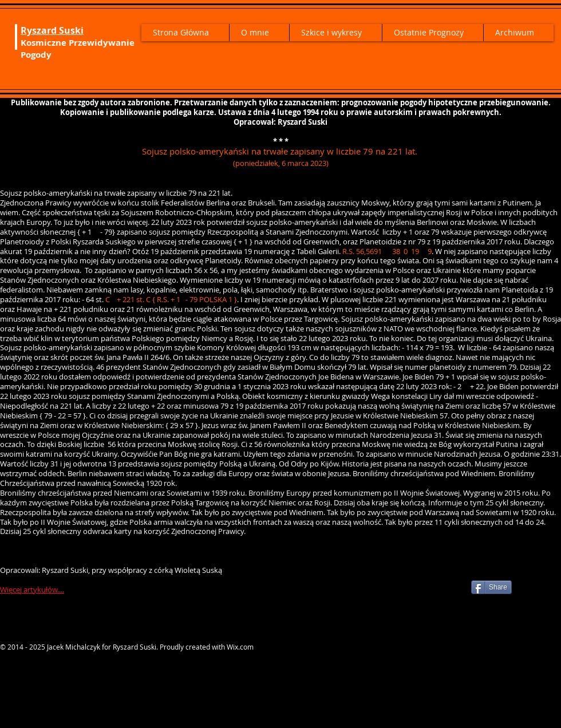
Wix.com (240, 647)
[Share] (491, 587)
